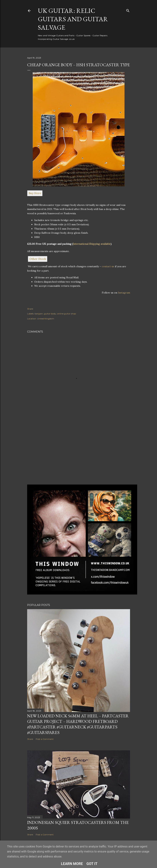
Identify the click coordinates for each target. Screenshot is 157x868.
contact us (108, 266)
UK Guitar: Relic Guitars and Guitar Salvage (73, 19)
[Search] (128, 10)
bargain (39, 314)
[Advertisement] (79, 451)
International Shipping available (92, 244)
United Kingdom (46, 319)
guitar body (50, 314)
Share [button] (30, 309)
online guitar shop (67, 314)
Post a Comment (45, 739)
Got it (92, 864)
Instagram (124, 293)
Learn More (72, 864)
